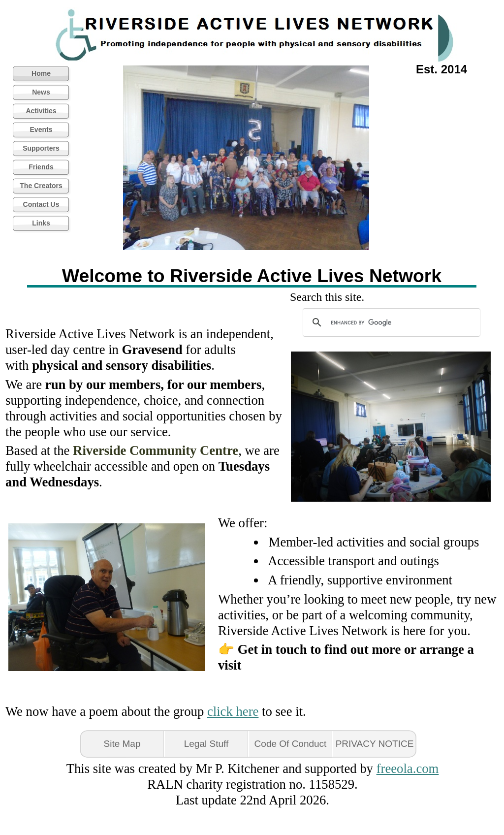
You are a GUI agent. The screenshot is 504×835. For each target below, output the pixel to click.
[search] (390, 322)
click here (233, 711)
